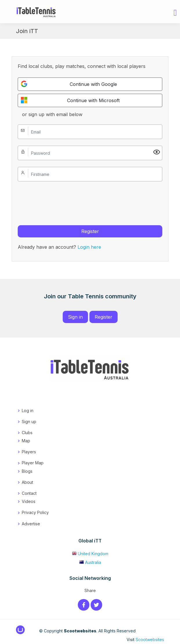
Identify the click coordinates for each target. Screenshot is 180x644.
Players (29, 452)
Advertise (31, 524)
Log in (28, 411)
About (27, 482)
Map (26, 441)
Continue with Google (69, 84)
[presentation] (62, 199)
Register (90, 231)
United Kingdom (90, 554)
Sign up (29, 422)
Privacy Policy (35, 512)
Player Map (33, 463)
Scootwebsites (150, 640)
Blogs (27, 471)
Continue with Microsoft (70, 100)
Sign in (75, 317)
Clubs (27, 433)
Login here (89, 247)
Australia (90, 562)
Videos (29, 501)
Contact (29, 493)
